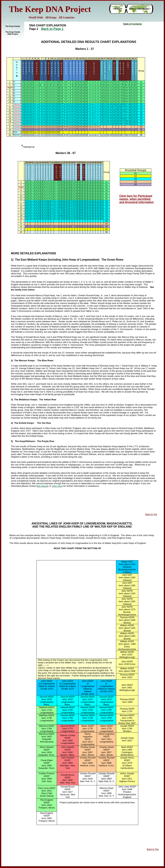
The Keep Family (13, 26)
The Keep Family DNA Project (13, 33)
